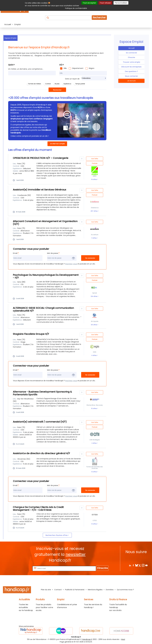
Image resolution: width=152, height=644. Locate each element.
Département (78, 68)
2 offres (94, 443)
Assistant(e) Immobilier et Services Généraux (40, 190)
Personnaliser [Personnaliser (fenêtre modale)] (121, 3)
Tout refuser (105, 3)
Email (16, 253)
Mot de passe (53, 253)
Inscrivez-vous (71, 264)
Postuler (95, 163)
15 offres (94, 409)
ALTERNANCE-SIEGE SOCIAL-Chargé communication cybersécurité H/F (43, 309)
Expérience (67, 84)
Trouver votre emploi (131, 62)
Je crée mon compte (57, 144)
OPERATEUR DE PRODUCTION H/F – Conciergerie (41, 158)
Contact (58, 590)
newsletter (76, 554)
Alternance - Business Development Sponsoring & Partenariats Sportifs (42, 393)
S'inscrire (131, 57)
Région (92, 68)
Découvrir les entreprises (131, 67)
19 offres (94, 179)
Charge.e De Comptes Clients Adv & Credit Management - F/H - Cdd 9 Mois (38, 509)
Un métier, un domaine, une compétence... (26, 69)
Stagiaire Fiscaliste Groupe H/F (31, 334)
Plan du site (46, 590)
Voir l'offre (95, 159)
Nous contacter (131, 76)
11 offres (94, 238)
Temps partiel (80, 84)
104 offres (94, 296)
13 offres (94, 472)
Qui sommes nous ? (125, 590)
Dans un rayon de (72, 79)
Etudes (57, 84)
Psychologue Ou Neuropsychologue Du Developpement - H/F (46, 276)
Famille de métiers (35, 84)
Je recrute (131, 81)
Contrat (48, 84)
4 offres (94, 355)
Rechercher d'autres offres (57, 535)
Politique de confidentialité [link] (76, 8)
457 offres (94, 211)
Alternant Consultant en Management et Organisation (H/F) (45, 223)
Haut (123, 639)
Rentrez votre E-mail (23, 568)
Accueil (131, 48)
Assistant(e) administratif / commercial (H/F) (40, 422)
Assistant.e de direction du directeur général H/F (41, 453)
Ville (65, 68)
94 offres (94, 325)
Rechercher (99, 18)
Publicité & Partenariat (75, 590)
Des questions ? (131, 71)
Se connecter (131, 53)
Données (110, 590)
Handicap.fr (87, 639)
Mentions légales (95, 590)
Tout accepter (89, 3)
